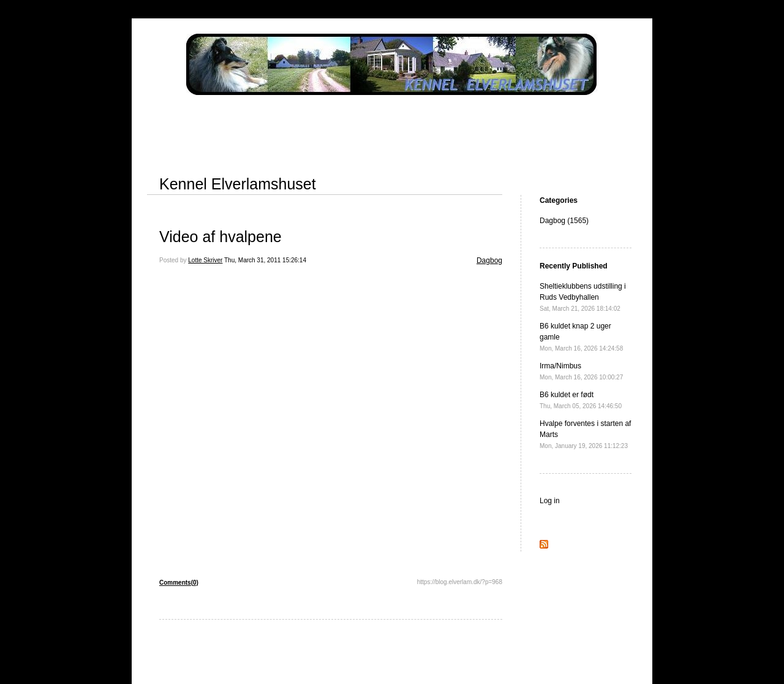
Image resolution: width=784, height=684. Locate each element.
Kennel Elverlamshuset (238, 184)
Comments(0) (179, 583)
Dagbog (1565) (564, 221)
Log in (550, 501)
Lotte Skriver (205, 260)
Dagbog (489, 260)
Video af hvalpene (221, 237)
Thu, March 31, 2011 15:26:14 (265, 260)
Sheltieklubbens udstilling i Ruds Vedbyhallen (583, 297)
